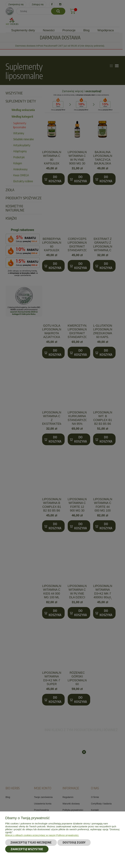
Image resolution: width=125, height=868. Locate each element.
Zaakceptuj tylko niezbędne (31, 842)
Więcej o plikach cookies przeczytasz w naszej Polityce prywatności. (42, 835)
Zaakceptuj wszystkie (27, 849)
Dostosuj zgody (74, 842)
